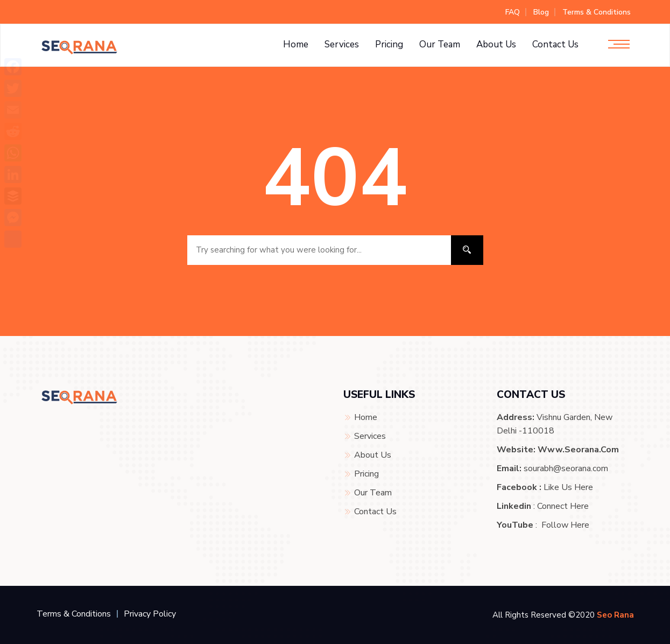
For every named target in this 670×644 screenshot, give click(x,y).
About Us (496, 44)
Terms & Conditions (597, 12)
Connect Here (563, 506)
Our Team (440, 44)
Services (342, 44)
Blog (541, 12)
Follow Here (565, 525)
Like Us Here (568, 487)
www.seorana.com (578, 450)
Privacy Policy (150, 614)
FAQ (513, 12)
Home (296, 44)
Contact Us (555, 44)
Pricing (389, 44)
